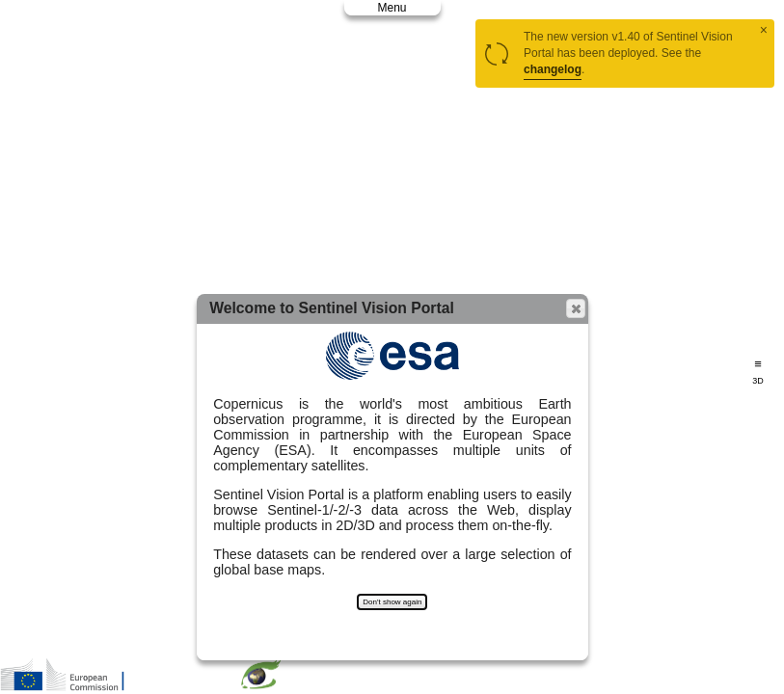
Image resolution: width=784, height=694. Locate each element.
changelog (553, 69)
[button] (576, 308)
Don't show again (392, 602)
